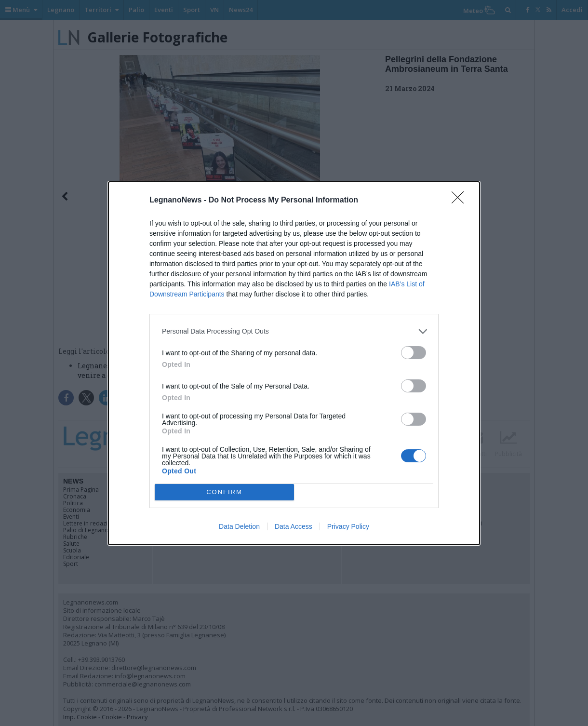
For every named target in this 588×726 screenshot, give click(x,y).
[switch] (414, 353)
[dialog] (294, 363)
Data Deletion (239, 526)
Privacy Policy (348, 526)
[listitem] (294, 331)
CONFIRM (224, 492)
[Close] (461, 201)
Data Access (294, 526)
